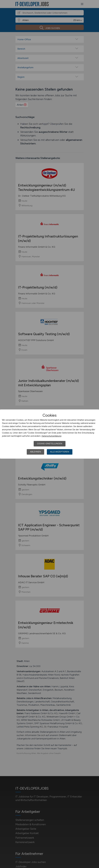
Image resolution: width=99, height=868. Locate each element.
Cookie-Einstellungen (50, 444)
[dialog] (49, 434)
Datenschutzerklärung (51, 436)
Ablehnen (35, 452)
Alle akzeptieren (60, 452)
